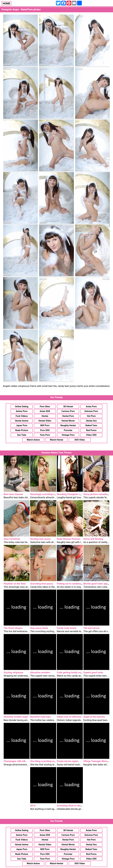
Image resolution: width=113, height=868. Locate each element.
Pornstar (68, 430)
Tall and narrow (92, 628)
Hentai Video (45, 421)
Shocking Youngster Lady (70, 494)
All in (33, 806)
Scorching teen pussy (42, 584)
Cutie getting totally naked (71, 673)
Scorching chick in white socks (73, 806)
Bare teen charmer (13, 494)
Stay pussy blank (39, 628)
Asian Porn (91, 407)
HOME (6, 3)
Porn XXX (45, 430)
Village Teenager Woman (97, 761)
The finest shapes (13, 628)
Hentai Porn (68, 416)
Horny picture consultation (97, 494)
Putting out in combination (71, 584)
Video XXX (91, 435)
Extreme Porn (91, 411)
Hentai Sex (91, 421)
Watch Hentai (56, 440)
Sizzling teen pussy (40, 539)
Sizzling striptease (13, 673)
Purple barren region (68, 761)
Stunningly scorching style (44, 494)
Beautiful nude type (40, 717)
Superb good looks (93, 673)
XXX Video (80, 440)
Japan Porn (22, 425)
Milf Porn (45, 425)
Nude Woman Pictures (69, 539)
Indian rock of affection (69, 717)
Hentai (45, 416)
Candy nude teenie (67, 628)
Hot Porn (91, 416)
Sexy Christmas (12, 539)
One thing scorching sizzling (45, 761)
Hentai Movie (68, 421)
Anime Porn (22, 411)
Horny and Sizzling (93, 539)
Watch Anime (33, 440)
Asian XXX (45, 411)
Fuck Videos (22, 416)
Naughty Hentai (68, 425)
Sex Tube (22, 435)
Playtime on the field (15, 584)
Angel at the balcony (94, 717)
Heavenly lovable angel (16, 717)
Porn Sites (45, 407)
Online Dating (22, 407)
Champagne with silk (15, 761)
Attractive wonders (40, 673)
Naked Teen (91, 425)
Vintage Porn (68, 435)
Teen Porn (45, 435)
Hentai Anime (22, 421)
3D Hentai (68, 407)
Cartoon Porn (68, 411)
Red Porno (91, 430)
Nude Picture (22, 430)
